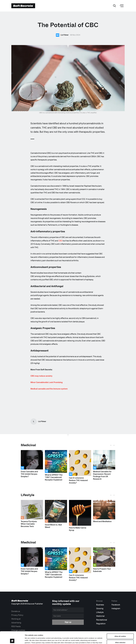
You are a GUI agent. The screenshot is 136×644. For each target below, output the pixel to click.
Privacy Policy (17, 615)
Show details (99, 640)
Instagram (116, 609)
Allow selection (120, 630)
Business (100, 605)
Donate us (16, 611)
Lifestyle (100, 612)
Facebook (116, 605)
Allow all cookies (120, 624)
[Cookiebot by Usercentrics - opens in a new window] (12, 640)
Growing (100, 609)
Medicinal (28, 445)
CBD (60, 241)
